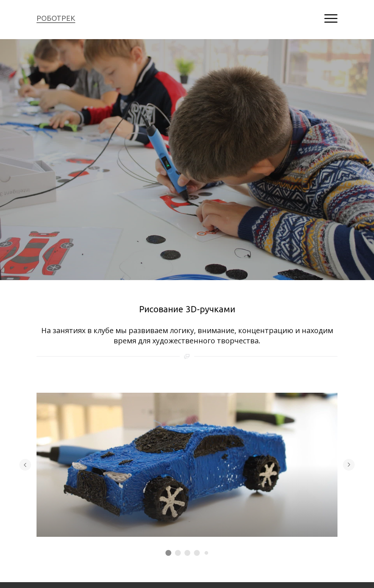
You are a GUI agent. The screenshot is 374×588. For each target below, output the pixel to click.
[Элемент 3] (187, 553)
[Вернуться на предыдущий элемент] (25, 465)
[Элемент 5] (206, 553)
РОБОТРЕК (56, 18)
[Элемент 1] (168, 553)
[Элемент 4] (197, 553)
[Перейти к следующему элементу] (349, 465)
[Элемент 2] (178, 553)
